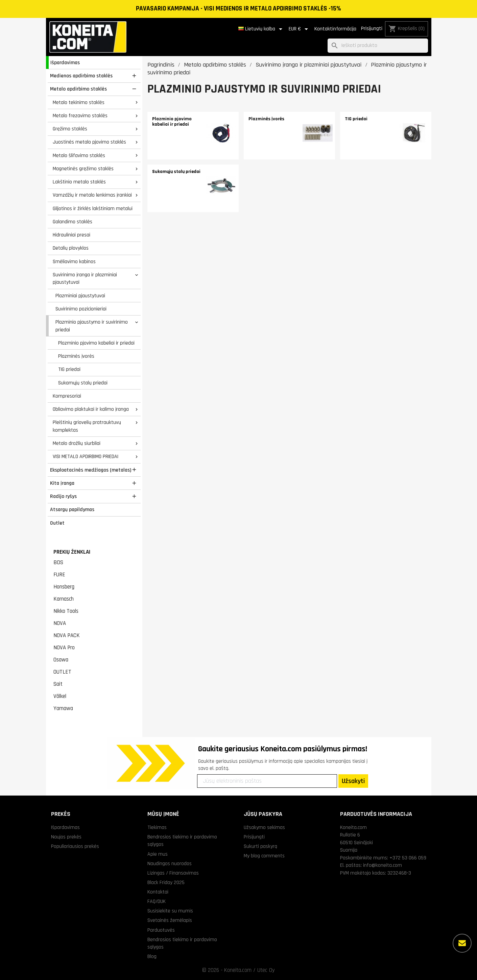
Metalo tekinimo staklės (79, 102)
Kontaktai (158, 892)
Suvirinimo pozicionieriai (81, 309)
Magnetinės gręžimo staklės (83, 169)
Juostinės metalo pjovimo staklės (89, 142)
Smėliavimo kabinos (74, 261)
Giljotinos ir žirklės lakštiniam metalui (93, 208)
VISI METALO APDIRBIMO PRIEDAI (86, 456)
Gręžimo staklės (70, 129)
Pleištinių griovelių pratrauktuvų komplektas (87, 426)
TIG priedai (69, 369)
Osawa (61, 660)
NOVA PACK (67, 635)
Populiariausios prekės (75, 846)
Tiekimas (157, 827)
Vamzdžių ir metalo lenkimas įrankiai (92, 195)
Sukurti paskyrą (260, 846)
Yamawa (63, 708)
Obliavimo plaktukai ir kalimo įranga (91, 409)
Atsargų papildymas (72, 509)
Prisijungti (372, 29)
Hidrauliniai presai (71, 235)
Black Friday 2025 (166, 882)
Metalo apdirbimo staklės (78, 89)
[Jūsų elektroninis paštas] (267, 781)
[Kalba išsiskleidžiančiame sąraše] (261, 29)
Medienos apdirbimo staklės (81, 76)
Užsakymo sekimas (264, 827)
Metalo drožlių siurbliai (77, 443)
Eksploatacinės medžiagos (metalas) (91, 470)
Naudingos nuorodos (170, 863)
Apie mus (158, 854)
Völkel (60, 696)
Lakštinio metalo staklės (79, 182)
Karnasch (64, 599)
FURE (59, 575)
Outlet (57, 523)
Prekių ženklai (72, 552)
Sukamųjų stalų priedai (83, 383)
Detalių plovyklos (71, 248)
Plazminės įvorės (76, 356)
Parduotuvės (161, 930)
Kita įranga (62, 483)
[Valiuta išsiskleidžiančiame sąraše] (300, 29)
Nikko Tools (66, 611)
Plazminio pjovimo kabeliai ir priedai (96, 343)
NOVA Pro (64, 648)
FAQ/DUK (157, 901)
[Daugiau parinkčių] (462, 943)
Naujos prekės (66, 837)
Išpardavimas (65, 62)
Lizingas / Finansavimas (173, 873)
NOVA (60, 623)
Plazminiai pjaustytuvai (80, 296)
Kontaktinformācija (335, 29)
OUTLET (62, 672)
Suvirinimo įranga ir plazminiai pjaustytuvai (85, 279)
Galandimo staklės (73, 222)
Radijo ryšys (63, 496)
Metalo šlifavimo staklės (79, 155)
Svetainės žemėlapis (170, 920)
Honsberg (64, 587)
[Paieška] (378, 46)
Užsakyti (353, 781)
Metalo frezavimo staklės (80, 116)
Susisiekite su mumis (170, 911)
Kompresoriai (67, 396)
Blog (152, 956)
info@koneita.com (383, 865)
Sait (58, 684)
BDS (58, 562)
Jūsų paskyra (263, 814)
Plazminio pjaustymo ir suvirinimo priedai (92, 326)
